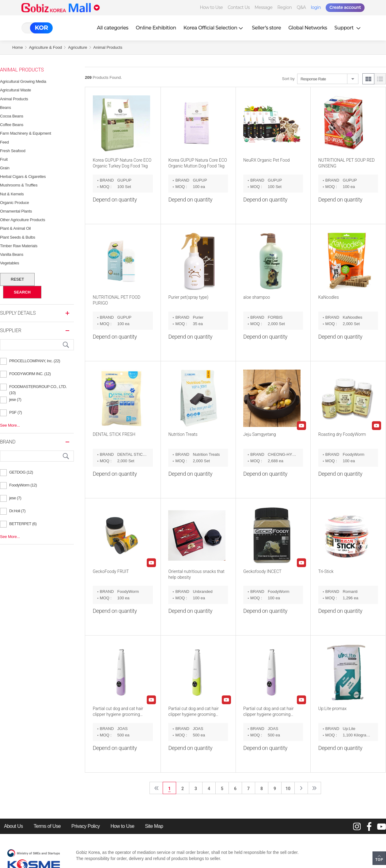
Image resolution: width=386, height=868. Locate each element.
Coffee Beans (12, 125)
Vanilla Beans (12, 254)
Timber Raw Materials (19, 246)
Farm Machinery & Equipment (26, 133)
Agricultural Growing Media (23, 81)
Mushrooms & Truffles (19, 185)
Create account (345, 7)
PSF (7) (15, 412)
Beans (6, 108)
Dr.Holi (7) (17, 511)
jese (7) (15, 399)
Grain (5, 168)
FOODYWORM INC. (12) (30, 374)
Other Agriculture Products (23, 220)
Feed (4, 142)
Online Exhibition (156, 28)
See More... (10, 425)
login (316, 7)
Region (284, 7)
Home (18, 47)
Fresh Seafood (13, 151)
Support (348, 28)
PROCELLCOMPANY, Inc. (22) (35, 361)
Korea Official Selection (214, 28)
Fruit (4, 159)
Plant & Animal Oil (15, 228)
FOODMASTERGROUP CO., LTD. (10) (38, 387)
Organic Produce (15, 203)
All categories (113, 28)
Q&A (301, 7)
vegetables (9, 263)
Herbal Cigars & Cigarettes (23, 177)
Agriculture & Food (46, 47)
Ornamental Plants (16, 211)
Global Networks (308, 28)
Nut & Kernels (12, 194)
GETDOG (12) (21, 472)
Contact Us (239, 7)
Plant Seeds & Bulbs (18, 237)
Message (263, 7)
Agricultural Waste (15, 90)
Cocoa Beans (12, 116)
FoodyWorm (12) (23, 485)
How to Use (211, 7)
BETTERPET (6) (23, 524)
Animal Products (108, 47)
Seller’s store (266, 28)
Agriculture (78, 47)
